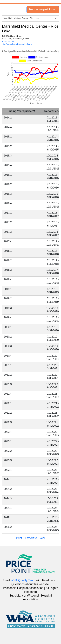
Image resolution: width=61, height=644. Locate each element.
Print (19, 538)
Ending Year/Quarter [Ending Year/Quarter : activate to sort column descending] (21, 111)
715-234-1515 (9, 41)
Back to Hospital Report (43, 10)
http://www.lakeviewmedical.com (17, 44)
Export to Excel (35, 538)
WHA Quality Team (23, 580)
